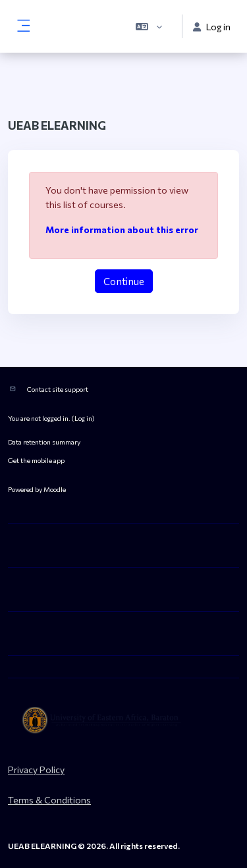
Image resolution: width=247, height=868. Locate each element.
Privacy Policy (36, 770)
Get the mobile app (36, 460)
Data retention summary (44, 442)
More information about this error (122, 230)
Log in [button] (212, 27)
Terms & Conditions (49, 800)
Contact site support (58, 389)
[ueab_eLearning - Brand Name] (123, 720)
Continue (124, 281)
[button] (149, 26)
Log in (83, 418)
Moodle (55, 489)
